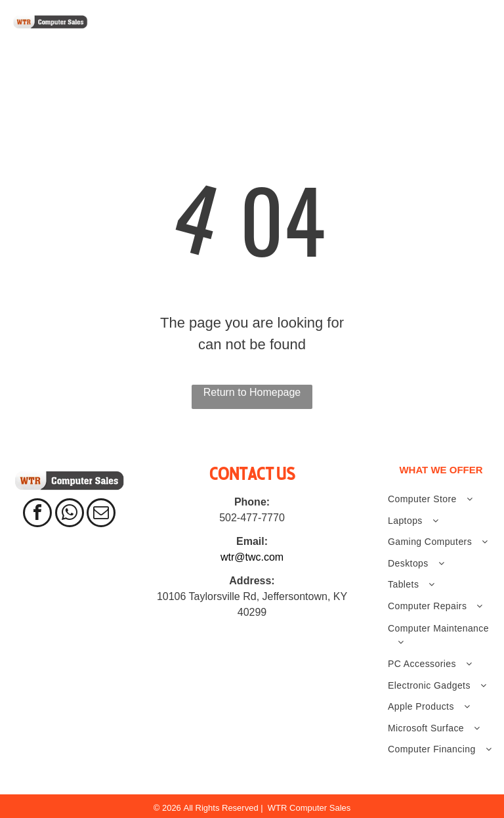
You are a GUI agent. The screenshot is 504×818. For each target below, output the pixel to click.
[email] (101, 514)
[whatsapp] (70, 514)
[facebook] (37, 514)
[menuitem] (160, 36)
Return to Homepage (252, 392)
